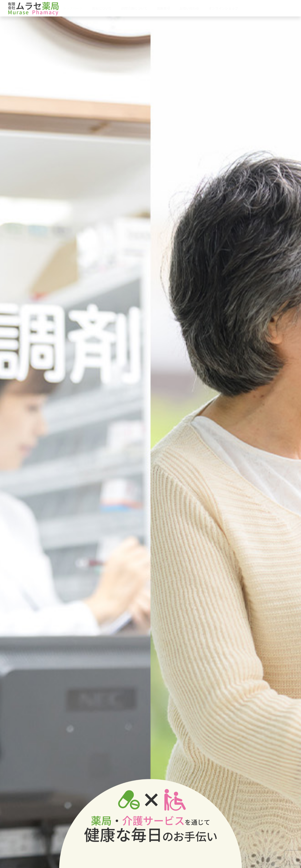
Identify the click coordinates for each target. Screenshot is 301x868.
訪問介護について (134, 8)
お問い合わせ (189, 8)
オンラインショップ (223, 8)
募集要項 (163, 8)
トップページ (73, 8)
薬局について (102, 8)
